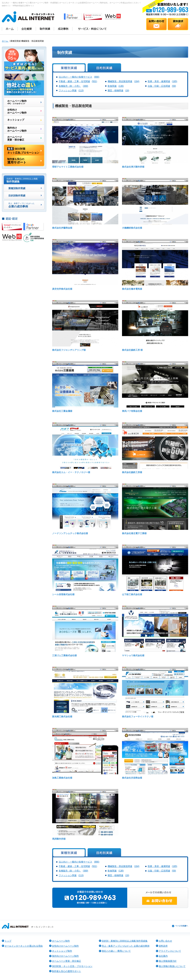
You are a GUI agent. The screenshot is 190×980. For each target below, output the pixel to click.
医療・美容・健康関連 (162, 81)
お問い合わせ (165, 941)
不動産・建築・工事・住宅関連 (78, 81)
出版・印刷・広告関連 (162, 86)
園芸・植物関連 (118, 90)
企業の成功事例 (21, 205)
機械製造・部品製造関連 (123, 81)
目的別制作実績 (17, 196)
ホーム (5, 41)
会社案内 (163, 956)
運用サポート (17, 161)
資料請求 (163, 946)
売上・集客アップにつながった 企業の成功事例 (125, 946)
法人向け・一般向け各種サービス (79, 77)
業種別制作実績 (17, 189)
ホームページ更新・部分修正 (16, 138)
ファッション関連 (71, 90)
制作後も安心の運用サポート (66, 971)
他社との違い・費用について (116, 951)
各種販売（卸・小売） (73, 86)
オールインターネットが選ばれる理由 (24, 946)
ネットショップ (16, 120)
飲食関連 (116, 86)
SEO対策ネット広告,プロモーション (23, 150)
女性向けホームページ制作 (17, 111)
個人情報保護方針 (168, 961)
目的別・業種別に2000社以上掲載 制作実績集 (125, 941)
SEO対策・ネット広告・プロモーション (72, 966)
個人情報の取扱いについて (172, 966)
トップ (8, 941)
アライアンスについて (170, 951)
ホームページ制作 (17, 102)
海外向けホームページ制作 (17, 129)
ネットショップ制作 (62, 951)
